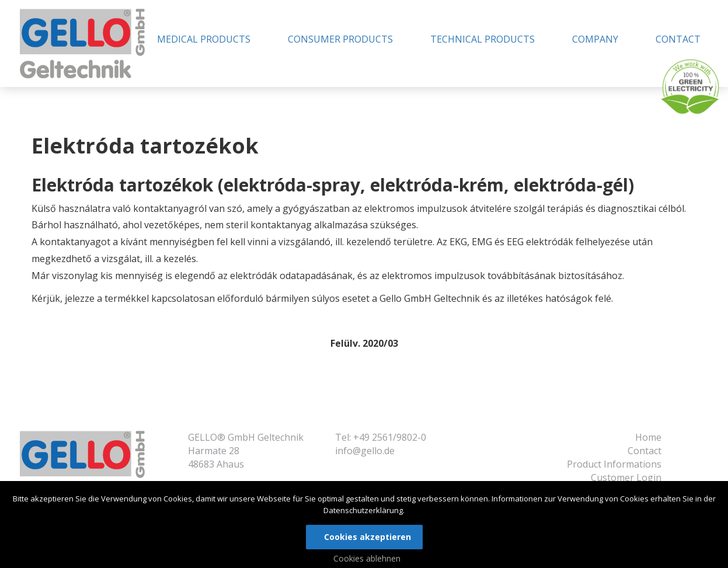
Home (648, 437)
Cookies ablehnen (367, 558)
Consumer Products (340, 39)
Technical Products (483, 39)
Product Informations (614, 464)
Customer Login (626, 478)
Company (595, 39)
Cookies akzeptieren (368, 537)
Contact (678, 39)
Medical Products (204, 39)
